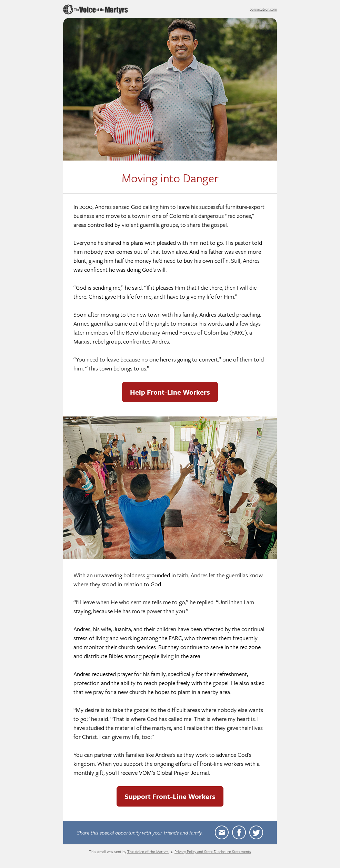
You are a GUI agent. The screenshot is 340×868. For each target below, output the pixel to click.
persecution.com (263, 9)
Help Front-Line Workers (170, 392)
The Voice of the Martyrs (148, 852)
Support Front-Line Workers (170, 796)
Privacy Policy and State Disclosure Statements (213, 852)
